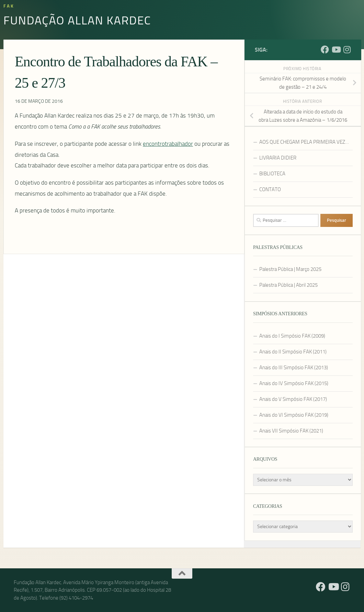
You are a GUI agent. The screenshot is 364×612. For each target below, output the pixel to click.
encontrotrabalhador (168, 144)
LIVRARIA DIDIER (278, 158)
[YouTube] (336, 50)
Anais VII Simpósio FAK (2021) (291, 431)
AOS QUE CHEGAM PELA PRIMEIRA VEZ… (304, 142)
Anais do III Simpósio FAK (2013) (294, 368)
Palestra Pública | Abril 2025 (288, 285)
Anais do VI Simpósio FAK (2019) (294, 415)
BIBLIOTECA (272, 174)
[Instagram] (347, 50)
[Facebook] (325, 50)
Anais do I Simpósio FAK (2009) (292, 336)
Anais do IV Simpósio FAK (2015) (294, 383)
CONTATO (270, 189)
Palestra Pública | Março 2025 (290, 269)
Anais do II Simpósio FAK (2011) (293, 352)
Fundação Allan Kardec (77, 20)
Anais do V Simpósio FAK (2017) (293, 399)
